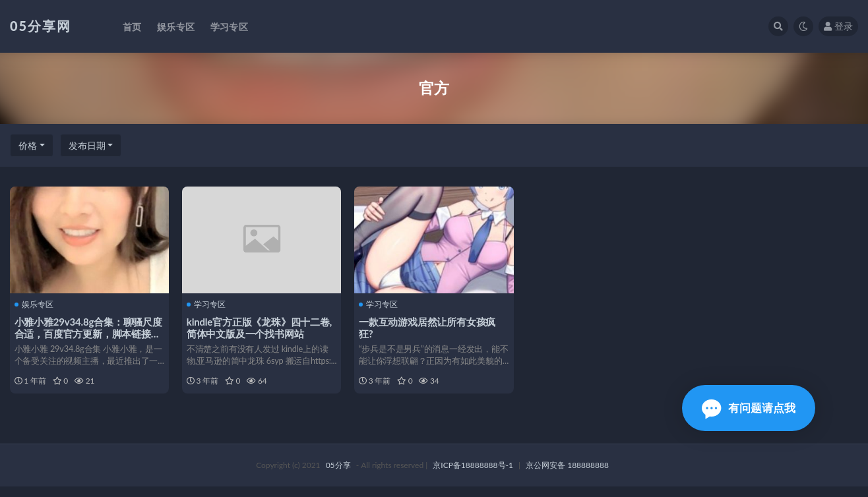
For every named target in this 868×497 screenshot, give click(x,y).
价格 (28, 145)
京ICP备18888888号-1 (473, 476)
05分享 (338, 476)
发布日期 (87, 145)
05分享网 (41, 26)
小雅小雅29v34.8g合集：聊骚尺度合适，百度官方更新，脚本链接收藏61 (85, 333)
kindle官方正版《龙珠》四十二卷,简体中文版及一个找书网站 (261, 327)
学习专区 (208, 303)
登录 (838, 26)
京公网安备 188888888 (567, 476)
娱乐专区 (36, 303)
